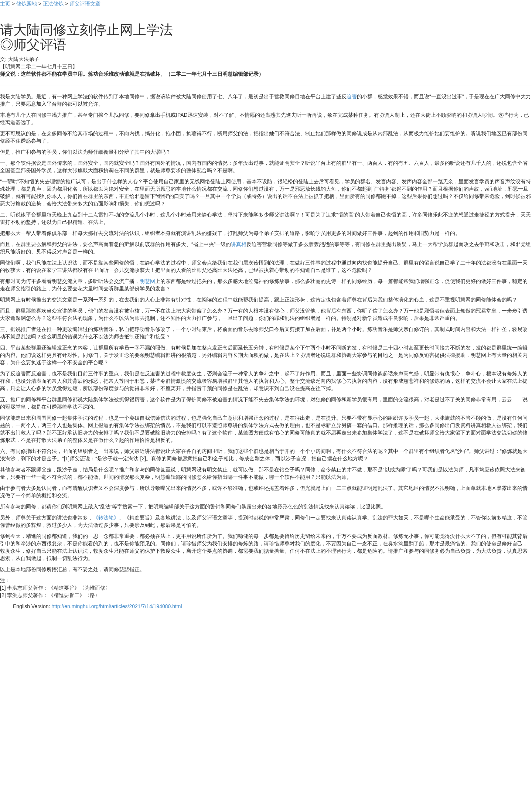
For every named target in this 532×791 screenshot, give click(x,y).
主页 (5, 4)
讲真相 (239, 244)
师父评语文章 (85, 4)
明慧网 (147, 281)
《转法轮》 (106, 518)
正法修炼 (53, 4)
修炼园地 (27, 4)
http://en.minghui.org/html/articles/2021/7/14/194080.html (117, 606)
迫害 (352, 96)
